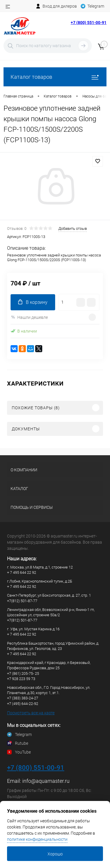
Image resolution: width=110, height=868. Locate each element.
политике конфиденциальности (37, 839)
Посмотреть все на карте (31, 713)
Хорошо (55, 854)
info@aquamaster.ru (46, 781)
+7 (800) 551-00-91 (89, 23)
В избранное (98, 161)
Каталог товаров (55, 77)
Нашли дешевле (29, 317)
